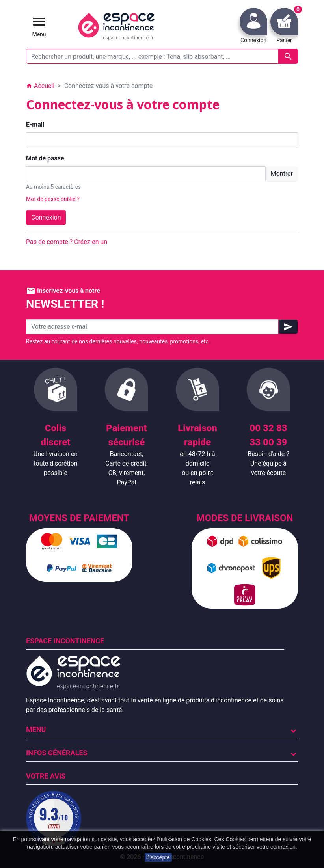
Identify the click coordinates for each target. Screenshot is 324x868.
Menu (36, 729)
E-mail (35, 124)
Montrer (282, 174)
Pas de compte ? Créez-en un (67, 242)
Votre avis (46, 776)
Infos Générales (57, 753)
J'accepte (158, 857)
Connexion (46, 217)
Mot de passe (45, 158)
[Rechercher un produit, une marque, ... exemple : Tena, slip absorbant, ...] (162, 56)
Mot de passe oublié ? (53, 199)
